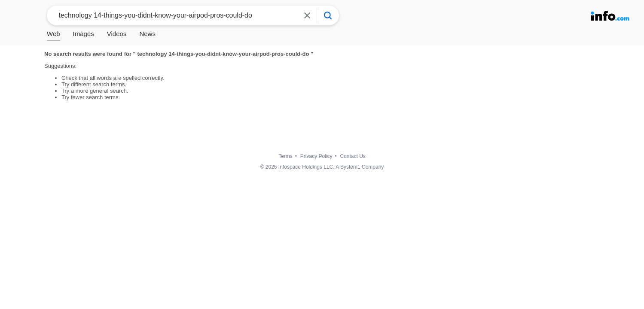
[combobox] (175, 15)
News (147, 34)
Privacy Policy (316, 156)
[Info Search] (328, 15)
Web (53, 34)
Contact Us (353, 156)
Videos (117, 34)
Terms (285, 156)
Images (84, 34)
